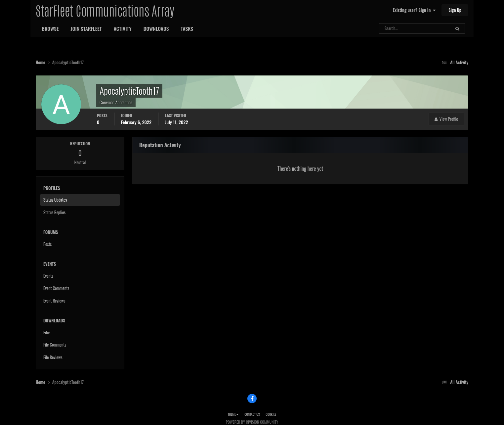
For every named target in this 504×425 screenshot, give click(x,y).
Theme (233, 414)
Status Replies (54, 212)
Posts (47, 244)
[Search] (397, 28)
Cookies (271, 414)
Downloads (156, 28)
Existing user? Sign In (414, 10)
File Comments (55, 345)
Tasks (187, 28)
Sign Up (455, 10)
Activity (123, 28)
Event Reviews (54, 301)
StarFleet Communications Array (105, 10)
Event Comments (56, 288)
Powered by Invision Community (252, 422)
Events (48, 276)
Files (47, 332)
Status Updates (55, 200)
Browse (50, 28)
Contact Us (252, 414)
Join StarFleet (86, 28)
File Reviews (53, 357)
